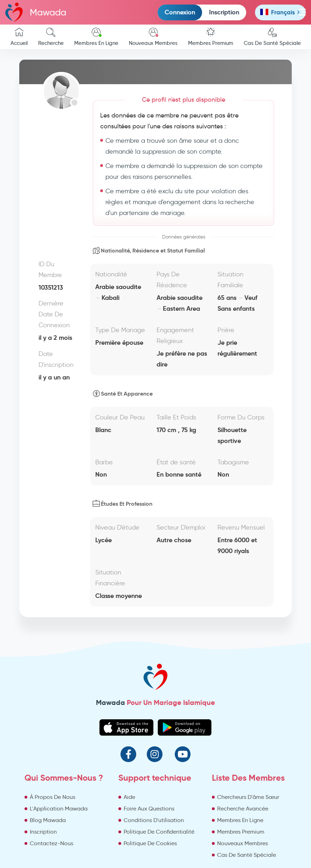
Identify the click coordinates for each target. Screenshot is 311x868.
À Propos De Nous (53, 797)
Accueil (19, 37)
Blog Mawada (48, 820)
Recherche (51, 37)
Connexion (180, 12)
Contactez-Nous (51, 843)
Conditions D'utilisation (154, 820)
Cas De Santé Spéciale (272, 37)
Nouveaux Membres (153, 37)
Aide (129, 797)
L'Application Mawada (59, 809)
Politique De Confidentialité (159, 832)
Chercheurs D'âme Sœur (248, 797)
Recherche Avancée (243, 809)
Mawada (36, 12)
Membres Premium (211, 37)
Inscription (224, 12)
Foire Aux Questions (149, 809)
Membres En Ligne (96, 37)
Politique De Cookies (150, 843)
